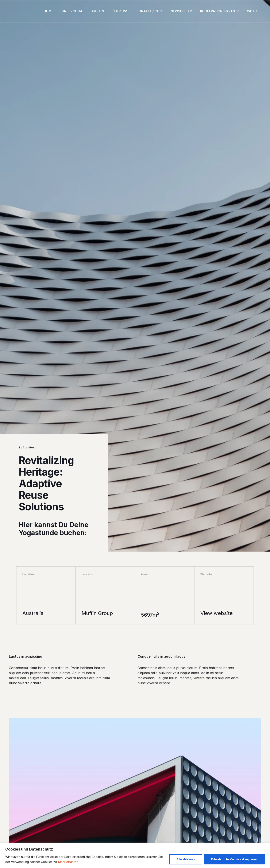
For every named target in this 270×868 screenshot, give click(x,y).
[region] (135, 855)
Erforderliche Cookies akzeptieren (234, 859)
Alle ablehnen (186, 859)
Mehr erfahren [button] (68, 862)
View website (217, 613)
